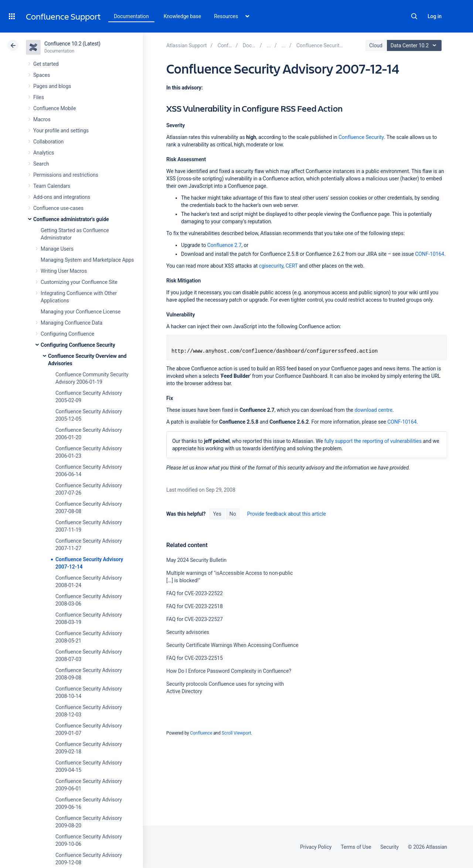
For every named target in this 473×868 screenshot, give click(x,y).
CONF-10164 (430, 254)
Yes (217, 514)
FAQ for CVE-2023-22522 (195, 593)
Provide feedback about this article (287, 514)
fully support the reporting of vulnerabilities (373, 441)
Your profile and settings (61, 130)
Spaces (42, 75)
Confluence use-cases (58, 208)
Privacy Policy (316, 847)
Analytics (44, 153)
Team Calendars (52, 186)
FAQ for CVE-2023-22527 (195, 619)
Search (414, 16)
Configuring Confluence (67, 334)
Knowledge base (183, 16)
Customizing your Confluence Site (79, 282)
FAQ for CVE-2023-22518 (195, 606)
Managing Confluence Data (72, 323)
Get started (46, 64)
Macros (42, 119)
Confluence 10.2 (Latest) (72, 44)
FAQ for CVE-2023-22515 (195, 658)
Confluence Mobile (55, 108)
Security (389, 847)
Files (39, 97)
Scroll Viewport (236, 733)
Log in (435, 16)
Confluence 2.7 (224, 245)
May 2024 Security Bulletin (196, 560)
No (233, 514)
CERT (292, 266)
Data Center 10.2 (415, 45)
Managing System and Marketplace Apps (87, 260)
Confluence (201, 733)
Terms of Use (356, 847)
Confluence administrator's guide (71, 219)
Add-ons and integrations (62, 197)
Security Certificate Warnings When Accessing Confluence (232, 645)
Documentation (131, 16)
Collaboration (48, 142)
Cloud (376, 45)
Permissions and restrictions (66, 175)
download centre (373, 410)
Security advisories (188, 632)
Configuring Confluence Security (78, 345)
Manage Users (57, 249)
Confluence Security (361, 137)
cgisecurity (271, 266)
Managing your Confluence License (81, 312)
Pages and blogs (52, 86)
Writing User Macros (64, 271)
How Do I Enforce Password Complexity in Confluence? (229, 671)
